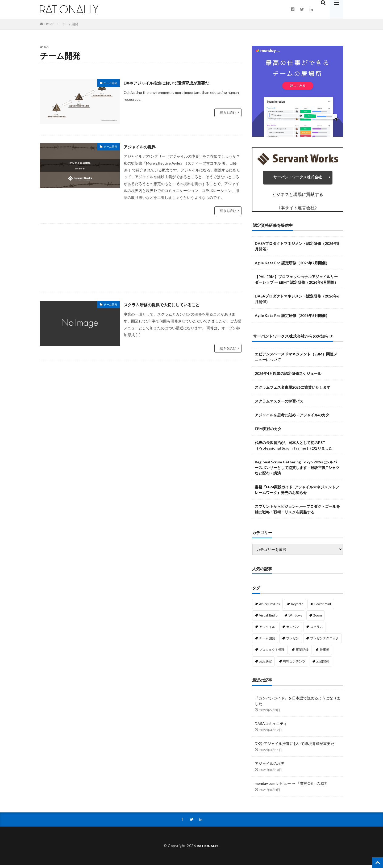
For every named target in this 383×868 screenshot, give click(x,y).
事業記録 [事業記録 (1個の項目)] (302, 652)
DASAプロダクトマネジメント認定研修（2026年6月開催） (297, 301)
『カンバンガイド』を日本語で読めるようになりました (298, 703)
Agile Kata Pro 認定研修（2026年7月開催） (292, 265)
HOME (49, 24)
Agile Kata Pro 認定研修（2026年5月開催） (292, 318)
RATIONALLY (208, 849)
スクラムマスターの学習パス (279, 404)
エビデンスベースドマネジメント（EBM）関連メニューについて (296, 359)
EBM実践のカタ (268, 431)
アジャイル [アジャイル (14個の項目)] (267, 629)
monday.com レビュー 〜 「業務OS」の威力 (291, 786)
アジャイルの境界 (143, 146)
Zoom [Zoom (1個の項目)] (318, 618)
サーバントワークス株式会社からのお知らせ (293, 338)
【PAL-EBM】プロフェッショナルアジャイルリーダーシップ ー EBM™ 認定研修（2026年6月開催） (296, 282)
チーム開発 (70, 24)
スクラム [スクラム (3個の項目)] (317, 629)
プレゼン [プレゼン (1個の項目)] (293, 641)
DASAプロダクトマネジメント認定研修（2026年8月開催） (297, 249)
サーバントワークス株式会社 (298, 178)
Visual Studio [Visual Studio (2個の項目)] (268, 618)
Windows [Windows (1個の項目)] (295, 618)
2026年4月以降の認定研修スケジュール (288, 376)
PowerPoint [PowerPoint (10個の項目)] (323, 606)
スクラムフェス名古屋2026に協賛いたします (293, 390)
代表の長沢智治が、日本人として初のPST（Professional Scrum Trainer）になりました (294, 448)
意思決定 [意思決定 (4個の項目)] (265, 664)
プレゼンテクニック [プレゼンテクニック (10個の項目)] (324, 641)
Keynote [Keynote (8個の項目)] (297, 606)
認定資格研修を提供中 (273, 228)
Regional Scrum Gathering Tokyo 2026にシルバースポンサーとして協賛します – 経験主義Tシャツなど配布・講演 (297, 470)
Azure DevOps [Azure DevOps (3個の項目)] (269, 606)
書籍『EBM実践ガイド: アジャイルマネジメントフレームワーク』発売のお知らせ (297, 492)
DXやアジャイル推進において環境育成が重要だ (175, 83)
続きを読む (228, 113)
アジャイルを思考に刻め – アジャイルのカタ (292, 418)
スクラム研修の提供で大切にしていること (169, 304)
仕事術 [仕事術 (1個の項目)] (324, 652)
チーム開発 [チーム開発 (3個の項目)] (267, 641)
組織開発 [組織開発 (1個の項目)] (323, 664)
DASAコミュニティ (271, 726)
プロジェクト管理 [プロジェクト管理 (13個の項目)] (272, 652)
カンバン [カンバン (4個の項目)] (293, 629)
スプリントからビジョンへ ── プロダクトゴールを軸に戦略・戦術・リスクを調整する (297, 512)
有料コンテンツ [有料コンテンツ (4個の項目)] (294, 664)
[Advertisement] (141, 258)
